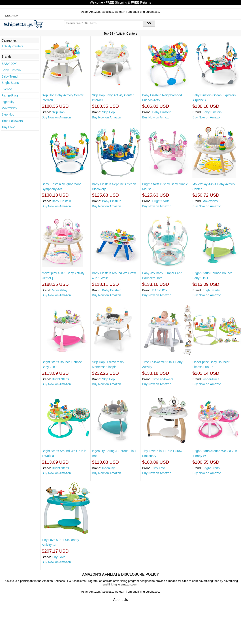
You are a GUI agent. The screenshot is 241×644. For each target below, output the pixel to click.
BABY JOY (9, 64)
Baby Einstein (11, 70)
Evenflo (7, 89)
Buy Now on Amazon (56, 117)
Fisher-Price (10, 95)
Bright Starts (10, 83)
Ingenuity (8, 102)
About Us (11, 16)
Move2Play (9, 108)
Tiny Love (8, 127)
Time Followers (12, 121)
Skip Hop (8, 114)
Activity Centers (12, 46)
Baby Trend (10, 76)
